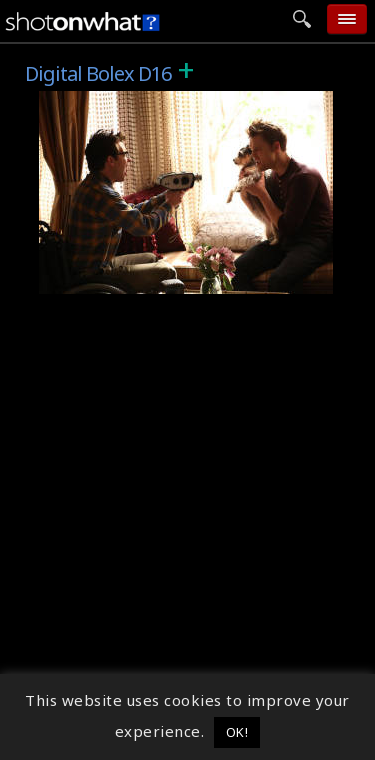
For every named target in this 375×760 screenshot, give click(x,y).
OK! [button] (237, 732)
